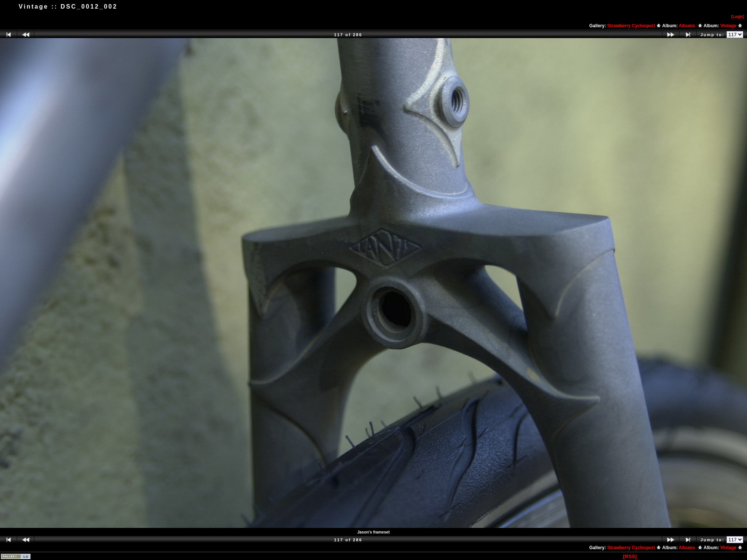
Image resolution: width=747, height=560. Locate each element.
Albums (691, 26)
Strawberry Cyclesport (634, 26)
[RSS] (630, 556)
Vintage (731, 26)
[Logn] (738, 17)
